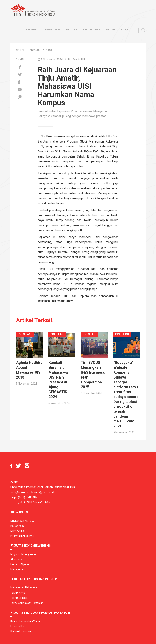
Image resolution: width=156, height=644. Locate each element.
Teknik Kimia (18, 593)
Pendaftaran (92, 30)
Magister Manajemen (23, 554)
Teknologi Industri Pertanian (27, 603)
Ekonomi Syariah (20, 564)
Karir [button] (125, 30)
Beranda (32, 30)
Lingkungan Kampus (22, 521)
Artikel (111, 30)
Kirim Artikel (17, 531)
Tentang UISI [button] (51, 30)
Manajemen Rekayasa (24, 587)
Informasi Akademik (22, 536)
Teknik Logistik (19, 598)
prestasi (35, 50)
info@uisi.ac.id (20, 492)
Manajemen (17, 569)
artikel (20, 50)
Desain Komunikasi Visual (25, 621)
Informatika (17, 626)
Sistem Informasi (21, 631)
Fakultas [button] (71, 30)
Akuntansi (16, 559)
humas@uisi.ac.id (43, 492)
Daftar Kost (17, 526)
